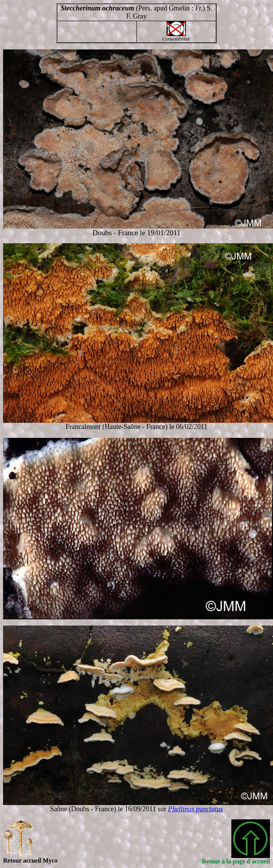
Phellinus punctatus (196, 809)
